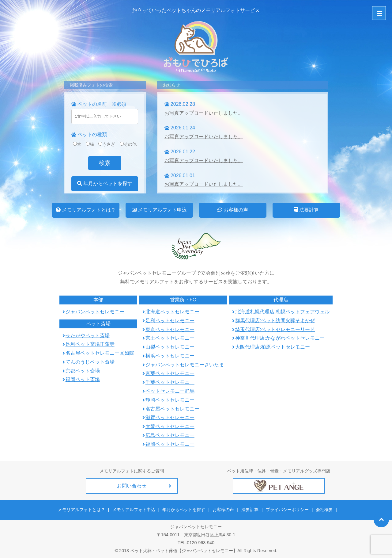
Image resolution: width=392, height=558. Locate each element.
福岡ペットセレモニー (170, 444)
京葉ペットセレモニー (170, 373)
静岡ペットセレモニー (170, 400)
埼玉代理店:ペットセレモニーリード (275, 329)
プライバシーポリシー (287, 510)
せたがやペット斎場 (88, 336)
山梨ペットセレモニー (170, 347)
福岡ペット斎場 (83, 379)
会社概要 (324, 510)
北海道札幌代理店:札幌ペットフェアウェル (282, 312)
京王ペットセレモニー (170, 338)
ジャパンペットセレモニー (95, 312)
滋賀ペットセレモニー (170, 417)
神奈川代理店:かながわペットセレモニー (280, 338)
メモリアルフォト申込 (159, 210)
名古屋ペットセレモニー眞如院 (100, 353)
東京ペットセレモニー (170, 329)
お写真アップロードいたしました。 (204, 113)
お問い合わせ (132, 486)
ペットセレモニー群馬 (170, 391)
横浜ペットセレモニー (170, 356)
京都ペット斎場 (83, 371)
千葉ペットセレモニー (170, 382)
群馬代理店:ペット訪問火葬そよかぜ (275, 321)
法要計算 (306, 210)
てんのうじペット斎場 (90, 362)
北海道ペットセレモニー (172, 312)
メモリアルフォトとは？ (86, 210)
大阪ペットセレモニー (170, 426)
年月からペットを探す (105, 183)
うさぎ (107, 144)
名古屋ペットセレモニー (172, 409)
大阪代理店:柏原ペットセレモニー (273, 347)
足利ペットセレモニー (170, 321)
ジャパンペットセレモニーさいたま (185, 365)
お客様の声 (233, 210)
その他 (128, 144)
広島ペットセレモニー (170, 435)
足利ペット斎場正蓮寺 (90, 344)
